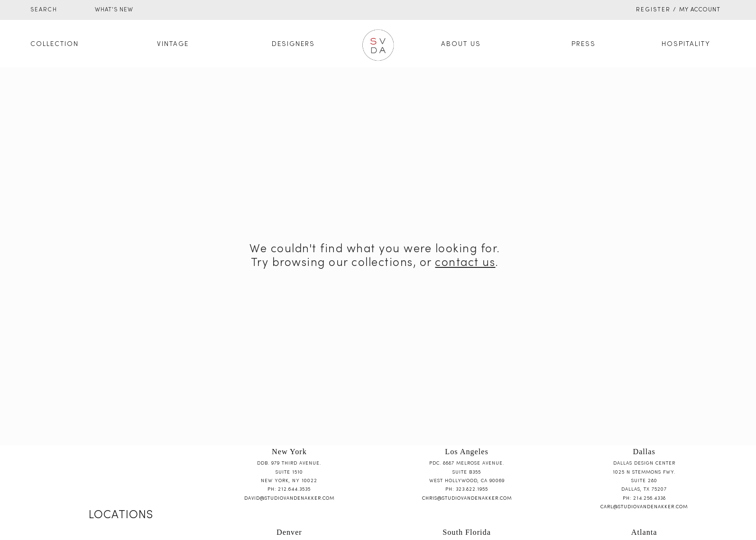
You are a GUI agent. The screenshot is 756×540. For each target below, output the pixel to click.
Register (653, 10)
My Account (700, 10)
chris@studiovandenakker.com (467, 499)
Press (584, 44)
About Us (461, 44)
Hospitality (686, 44)
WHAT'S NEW (114, 10)
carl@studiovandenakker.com (644, 507)
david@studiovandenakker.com (289, 499)
